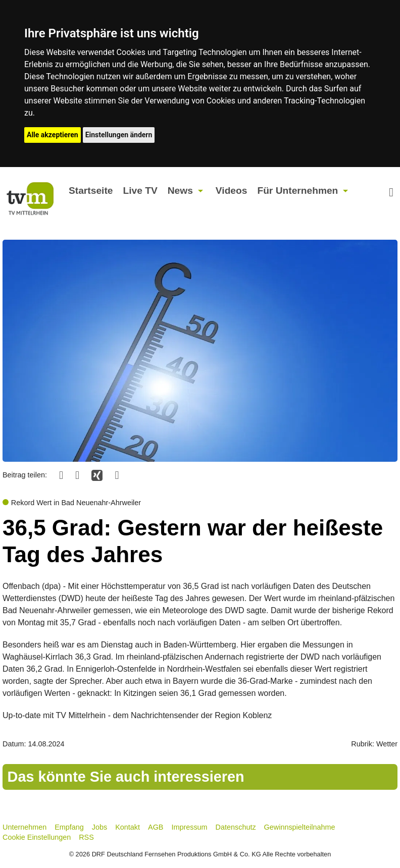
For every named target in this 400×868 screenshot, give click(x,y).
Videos (232, 191)
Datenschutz (236, 827)
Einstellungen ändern (119, 135)
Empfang (69, 827)
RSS (86, 837)
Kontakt (128, 827)
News (180, 191)
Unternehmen (24, 827)
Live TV (140, 191)
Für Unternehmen (297, 191)
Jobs (99, 827)
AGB (156, 827)
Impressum (189, 827)
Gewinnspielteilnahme (300, 827)
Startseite (91, 191)
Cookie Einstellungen (37, 837)
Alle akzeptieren (53, 135)
